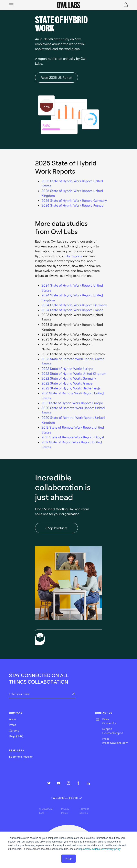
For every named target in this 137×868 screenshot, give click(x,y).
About (13, 719)
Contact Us (109, 723)
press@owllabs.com (115, 743)
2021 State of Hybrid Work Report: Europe (72, 403)
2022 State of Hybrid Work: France (67, 383)
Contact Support (113, 733)
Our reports (74, 256)
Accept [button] (69, 859)
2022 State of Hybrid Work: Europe (67, 369)
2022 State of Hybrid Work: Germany (69, 378)
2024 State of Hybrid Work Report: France (72, 310)
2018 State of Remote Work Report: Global (73, 437)
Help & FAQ (16, 736)
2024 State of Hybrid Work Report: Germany (74, 305)
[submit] (73, 694)
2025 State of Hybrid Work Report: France (72, 205)
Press (13, 725)
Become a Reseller (21, 757)
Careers (14, 730)
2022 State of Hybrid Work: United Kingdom (74, 373)
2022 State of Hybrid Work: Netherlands (71, 388)
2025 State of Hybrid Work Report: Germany (74, 200)
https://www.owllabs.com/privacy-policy (100, 849)
